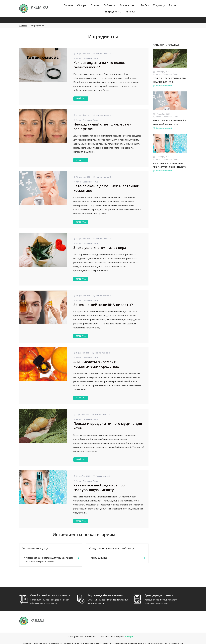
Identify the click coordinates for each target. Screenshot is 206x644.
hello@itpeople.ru (110, 640)
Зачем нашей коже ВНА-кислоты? (103, 305)
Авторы (130, 12)
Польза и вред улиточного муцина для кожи (108, 426)
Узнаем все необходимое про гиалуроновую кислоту (99, 487)
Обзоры (82, 5)
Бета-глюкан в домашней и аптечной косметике (106, 188)
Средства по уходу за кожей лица (112, 548)
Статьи (95, 5)
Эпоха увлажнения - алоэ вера (100, 248)
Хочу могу (159, 5)
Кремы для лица (99, 558)
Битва (173, 5)
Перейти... (81, 99)
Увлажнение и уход (35, 548)
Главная (68, 5)
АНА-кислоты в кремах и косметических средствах (96, 364)
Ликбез (145, 5)
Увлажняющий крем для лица (39, 562)
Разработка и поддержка (117, 631)
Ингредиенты (113, 12)
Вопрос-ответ (128, 5)
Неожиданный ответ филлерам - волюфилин (102, 126)
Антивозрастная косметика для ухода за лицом (48, 558)
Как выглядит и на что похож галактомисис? (99, 65)
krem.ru (93, 631)
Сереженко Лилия (90, 58)
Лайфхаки (109, 5)
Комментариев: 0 (163, 86)
